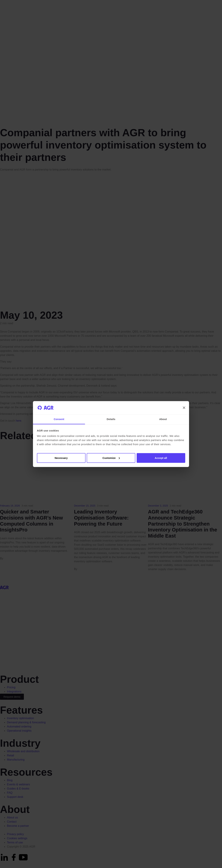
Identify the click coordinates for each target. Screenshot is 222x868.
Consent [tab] (59, 419)
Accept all (161, 458)
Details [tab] (111, 419)
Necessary (61, 458)
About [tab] (163, 419)
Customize (111, 458)
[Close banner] (184, 408)
